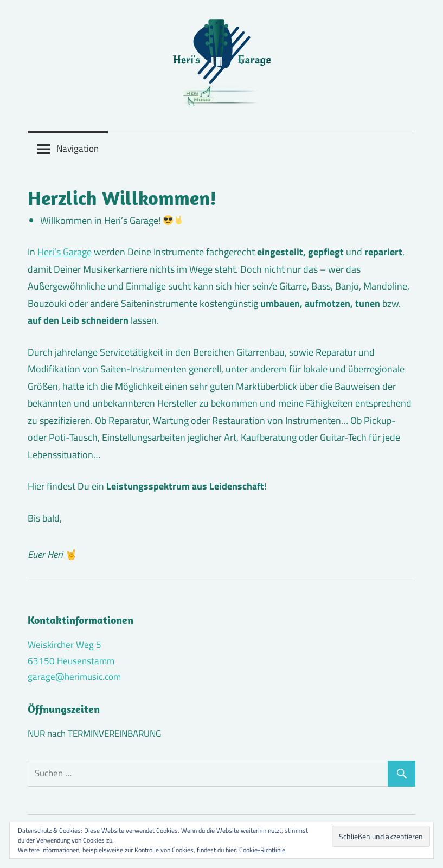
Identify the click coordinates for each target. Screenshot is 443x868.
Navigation (78, 149)
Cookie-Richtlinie (262, 850)
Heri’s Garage (65, 252)
